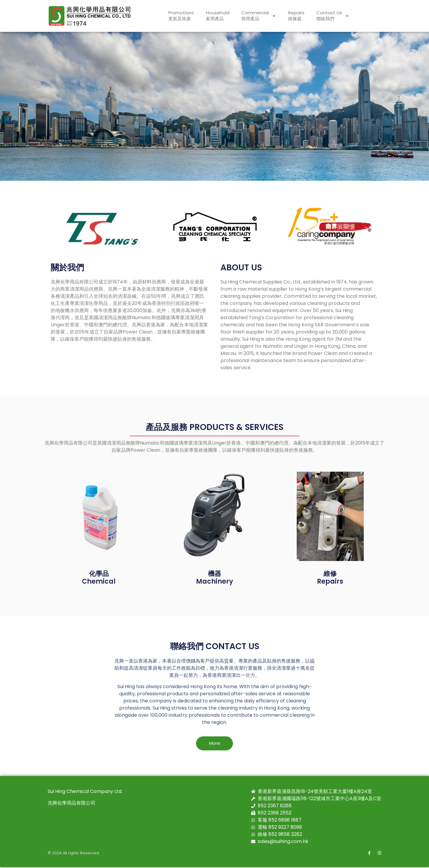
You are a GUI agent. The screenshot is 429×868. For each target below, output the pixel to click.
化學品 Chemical (99, 578)
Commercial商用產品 (259, 16)
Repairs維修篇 (296, 16)
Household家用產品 (218, 16)
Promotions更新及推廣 (181, 16)
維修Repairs (330, 578)
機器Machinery (214, 578)
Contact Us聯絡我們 (333, 16)
